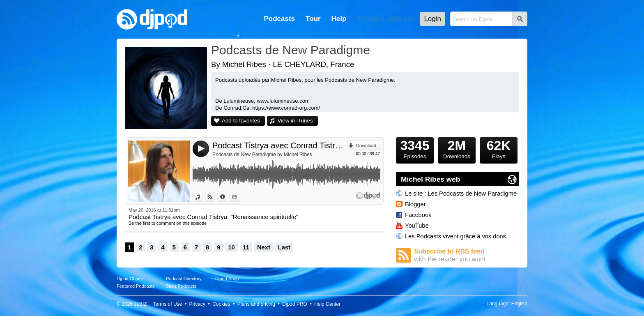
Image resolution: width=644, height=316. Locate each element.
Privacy (197, 304)
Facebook (418, 215)
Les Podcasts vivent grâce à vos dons (455, 236)
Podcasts (279, 19)
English (519, 304)
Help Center (327, 304)
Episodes (415, 148)
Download (366, 145)
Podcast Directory (184, 279)
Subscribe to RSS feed (467, 255)
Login (432, 19)
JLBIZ (140, 304)
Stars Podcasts (181, 286)
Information (227, 197)
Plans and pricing (256, 304)
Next (264, 247)
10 (231, 247)
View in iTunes (295, 121)
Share (239, 197)
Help (339, 19)
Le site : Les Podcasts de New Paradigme (461, 194)
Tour (313, 19)
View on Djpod (215, 197)
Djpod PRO (295, 304)
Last (284, 247)
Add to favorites (241, 121)
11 (246, 247)
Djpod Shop (227, 279)
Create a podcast (385, 19)
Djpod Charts (130, 279)
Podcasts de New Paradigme (291, 50)
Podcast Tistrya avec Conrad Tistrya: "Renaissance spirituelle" (279, 145)
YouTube (417, 226)
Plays (499, 148)
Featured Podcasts (136, 286)
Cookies (221, 304)
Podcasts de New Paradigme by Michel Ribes (262, 155)
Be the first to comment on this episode (168, 223)
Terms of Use (168, 304)
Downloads (457, 148)
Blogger (415, 204)
